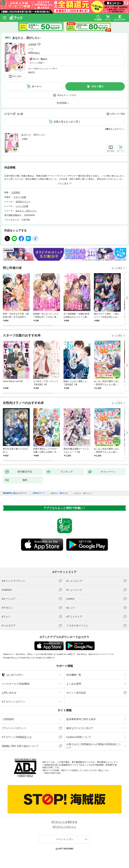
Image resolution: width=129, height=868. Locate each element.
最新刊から (120, 129)
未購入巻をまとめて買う (67, 122)
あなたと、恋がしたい (34, 135)
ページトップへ (65, 839)
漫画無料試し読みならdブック (15, 493)
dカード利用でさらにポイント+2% (42, 69)
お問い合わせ (9, 693)
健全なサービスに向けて (80, 728)
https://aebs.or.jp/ (53, 773)
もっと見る (117, 268)
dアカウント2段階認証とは (17, 737)
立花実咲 (32, 44)
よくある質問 (74, 684)
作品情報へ (63, 103)
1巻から (109, 129)
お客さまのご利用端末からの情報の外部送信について (93, 746)
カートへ (37, 86)
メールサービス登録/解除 (16, 684)
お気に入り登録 (117, 114)
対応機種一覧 (74, 675)
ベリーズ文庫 (22, 206)
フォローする (39, 44)
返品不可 (32, 72)
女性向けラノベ (23, 202)
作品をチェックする (67, 95)
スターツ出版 (20, 197)
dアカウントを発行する (65, 822)
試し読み (17, 76)
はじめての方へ (13, 675)
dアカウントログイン (14, 702)
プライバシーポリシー (14, 728)
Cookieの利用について (79, 737)
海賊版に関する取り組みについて (20, 746)
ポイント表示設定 (76, 693)
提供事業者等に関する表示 (81, 719)
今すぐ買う (98, 86)
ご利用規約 (8, 719)
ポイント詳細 (36, 63)
